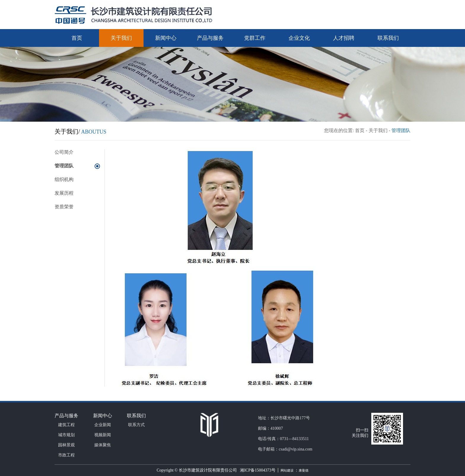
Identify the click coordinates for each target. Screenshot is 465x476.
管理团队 (401, 130)
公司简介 (64, 152)
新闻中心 (166, 38)
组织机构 (64, 179)
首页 (77, 38)
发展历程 (64, 193)
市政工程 (66, 455)
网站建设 (288, 470)
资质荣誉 (64, 207)
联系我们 (388, 38)
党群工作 (255, 38)
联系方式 (136, 425)
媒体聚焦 (103, 445)
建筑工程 (66, 425)
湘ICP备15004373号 (257, 470)
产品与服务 (210, 38)
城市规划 (66, 435)
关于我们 (121, 38)
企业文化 (299, 38)
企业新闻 (103, 425)
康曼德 (304, 470)
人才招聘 (344, 38)
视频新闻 (103, 435)
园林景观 (66, 445)
